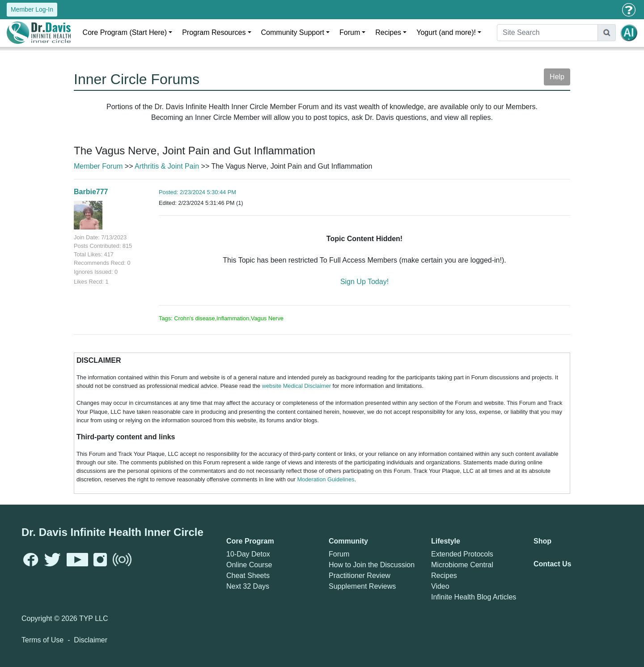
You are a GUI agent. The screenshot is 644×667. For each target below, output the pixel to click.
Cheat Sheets (248, 576)
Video (440, 586)
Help (557, 77)
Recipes (388, 32)
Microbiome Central (462, 565)
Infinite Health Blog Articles (474, 597)
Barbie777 (91, 192)
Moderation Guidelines (326, 479)
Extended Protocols (462, 554)
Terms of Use (42, 640)
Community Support (293, 32)
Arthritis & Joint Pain (167, 166)
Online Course (249, 565)
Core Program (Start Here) (125, 32)
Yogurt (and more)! (446, 32)
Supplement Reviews (362, 586)
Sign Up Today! (364, 282)
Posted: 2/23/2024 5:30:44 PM (197, 192)
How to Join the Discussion (372, 565)
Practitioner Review (360, 576)
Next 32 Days (248, 586)
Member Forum (98, 166)
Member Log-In (32, 9)
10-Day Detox (248, 554)
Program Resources (214, 32)
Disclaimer (91, 640)
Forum (350, 32)
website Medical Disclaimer (297, 386)
